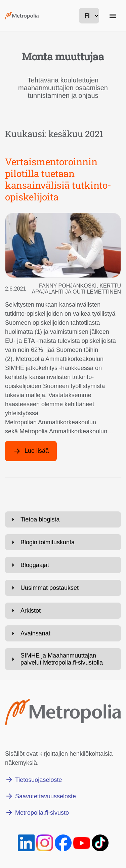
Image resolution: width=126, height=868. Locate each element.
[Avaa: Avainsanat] (63, 633)
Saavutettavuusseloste (46, 796)
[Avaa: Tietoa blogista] (63, 519)
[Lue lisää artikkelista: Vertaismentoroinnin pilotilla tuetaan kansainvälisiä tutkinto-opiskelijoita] (31, 451)
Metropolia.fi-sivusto (42, 813)
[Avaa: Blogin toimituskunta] (63, 542)
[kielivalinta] (89, 16)
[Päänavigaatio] (113, 16)
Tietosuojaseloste (38, 780)
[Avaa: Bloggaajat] (63, 565)
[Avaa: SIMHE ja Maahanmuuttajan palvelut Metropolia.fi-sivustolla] (63, 659)
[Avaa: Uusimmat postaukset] (63, 588)
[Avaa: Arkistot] (63, 611)
